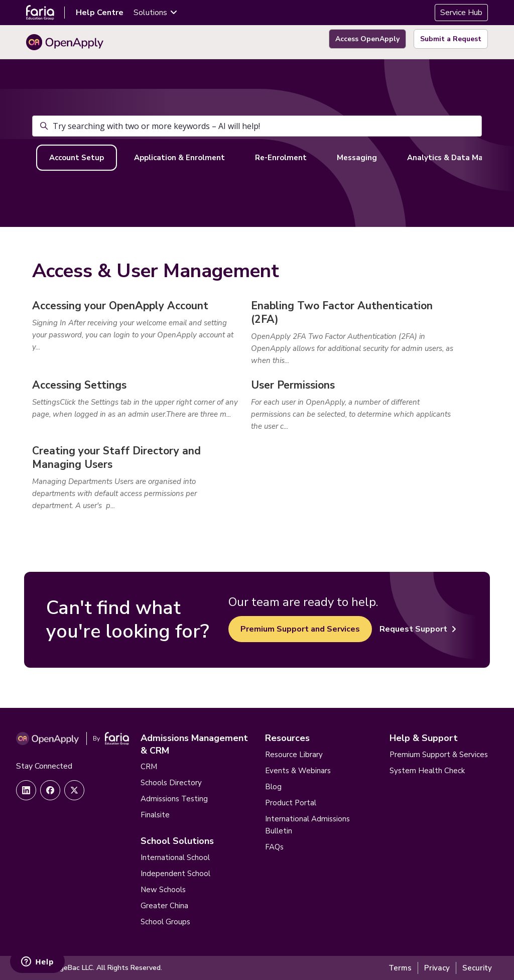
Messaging (357, 158)
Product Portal (291, 803)
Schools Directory (171, 783)
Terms (400, 968)
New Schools (163, 890)
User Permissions (293, 385)
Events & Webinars (298, 771)
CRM (149, 767)
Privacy (437, 968)
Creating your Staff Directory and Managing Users (116, 458)
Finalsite (155, 815)
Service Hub (461, 13)
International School (175, 857)
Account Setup (77, 158)
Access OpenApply (367, 39)
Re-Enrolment (281, 158)
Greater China (164, 906)
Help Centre (100, 13)
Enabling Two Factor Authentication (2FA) (342, 313)
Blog (273, 787)
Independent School (175, 874)
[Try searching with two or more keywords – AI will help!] (257, 126)
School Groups (165, 922)
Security (477, 968)
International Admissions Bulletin (307, 825)
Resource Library (294, 755)
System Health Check (427, 771)
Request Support (418, 629)
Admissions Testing (174, 799)
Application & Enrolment (179, 158)
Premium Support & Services (439, 755)
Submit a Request (451, 39)
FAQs (274, 847)
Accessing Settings (79, 385)
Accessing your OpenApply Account (120, 306)
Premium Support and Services (300, 629)
